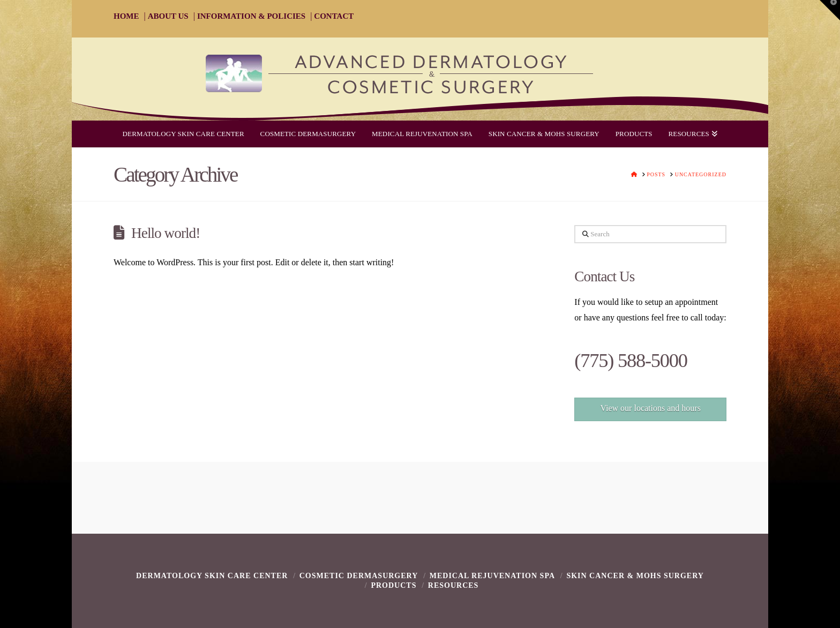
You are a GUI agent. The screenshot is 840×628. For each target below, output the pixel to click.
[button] (830, 10)
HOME (126, 16)
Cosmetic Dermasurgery (359, 576)
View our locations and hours (650, 408)
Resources (453, 585)
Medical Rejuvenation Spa (492, 576)
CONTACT (334, 16)
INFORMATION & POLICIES (251, 16)
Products (393, 585)
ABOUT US (168, 16)
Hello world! (166, 233)
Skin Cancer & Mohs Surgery (635, 576)
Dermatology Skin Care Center (212, 576)
